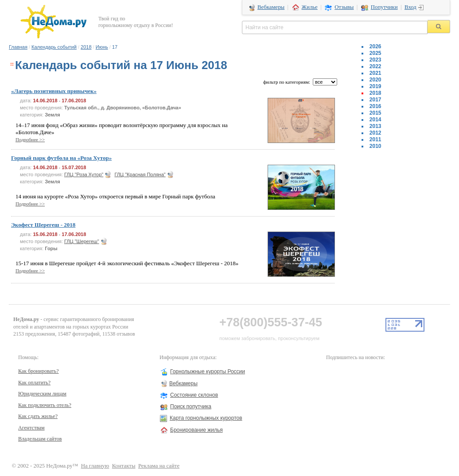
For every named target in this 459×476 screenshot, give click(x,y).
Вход (410, 7)
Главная (18, 47)
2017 (375, 100)
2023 (375, 60)
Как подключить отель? (45, 405)
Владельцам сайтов (40, 439)
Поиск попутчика (191, 406)
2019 (375, 86)
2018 (86, 47)
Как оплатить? (34, 383)
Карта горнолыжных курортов (206, 418)
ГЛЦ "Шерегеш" (82, 241)
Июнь (102, 47)
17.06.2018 (74, 101)
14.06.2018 (45, 101)
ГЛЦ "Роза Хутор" (84, 174)
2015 (375, 113)
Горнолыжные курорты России (208, 372)
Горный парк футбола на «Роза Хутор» (61, 158)
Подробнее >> (30, 139)
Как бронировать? (39, 371)
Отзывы (344, 7)
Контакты (124, 466)
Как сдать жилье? (38, 416)
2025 (375, 53)
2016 (375, 106)
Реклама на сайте (159, 466)
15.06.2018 (45, 234)
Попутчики (384, 7)
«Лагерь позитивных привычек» (54, 91)
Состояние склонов (194, 395)
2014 (375, 120)
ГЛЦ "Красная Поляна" (140, 174)
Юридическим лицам (42, 394)
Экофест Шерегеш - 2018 (43, 225)
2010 (375, 146)
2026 (375, 46)
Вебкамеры (271, 7)
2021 (375, 73)
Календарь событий (54, 47)
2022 (375, 66)
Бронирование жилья (196, 430)
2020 (375, 80)
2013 (375, 126)
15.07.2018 (74, 167)
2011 (375, 139)
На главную (95, 466)
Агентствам (31, 428)
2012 (375, 133)
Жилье (310, 7)
